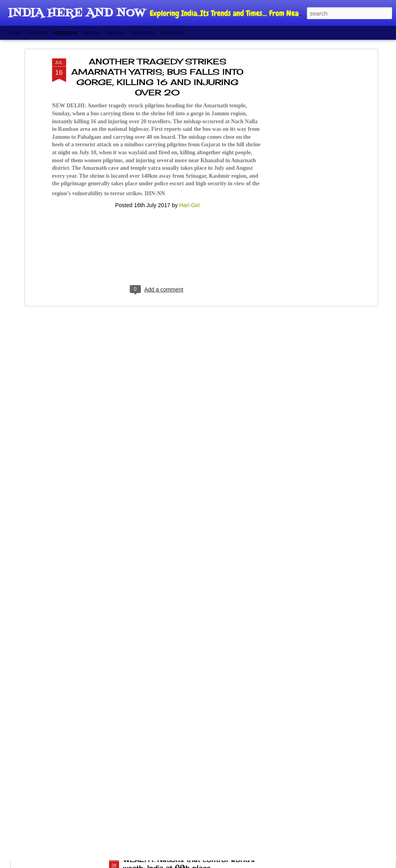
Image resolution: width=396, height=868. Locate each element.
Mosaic (91, 33)
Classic (13, 33)
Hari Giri (189, 164)
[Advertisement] (307, 143)
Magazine (65, 33)
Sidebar (115, 33)
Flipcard (37, 33)
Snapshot (142, 33)
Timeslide (171, 33)
